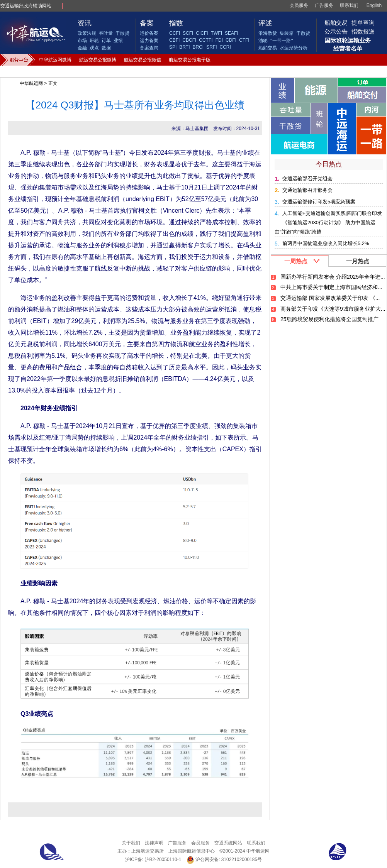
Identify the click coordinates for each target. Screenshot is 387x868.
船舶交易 (268, 48)
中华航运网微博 (55, 60)
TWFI (216, 33)
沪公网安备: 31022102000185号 (224, 860)
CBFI (174, 40)
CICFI (202, 33)
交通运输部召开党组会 (307, 179)
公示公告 (336, 31)
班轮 (94, 41)
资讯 (85, 23)
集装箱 (287, 33)
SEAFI (232, 33)
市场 (82, 41)
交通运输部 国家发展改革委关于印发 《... (330, 298)
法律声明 (154, 843)
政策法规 (87, 33)
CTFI (244, 40)
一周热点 (296, 261)
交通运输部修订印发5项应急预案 (319, 202)
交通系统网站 (228, 843)
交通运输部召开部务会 (307, 190)
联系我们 (349, 5)
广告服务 (324, 5)
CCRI (225, 47)
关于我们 (131, 843)
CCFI (175, 33)
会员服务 (299, 5)
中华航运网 (31, 83)
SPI (173, 47)
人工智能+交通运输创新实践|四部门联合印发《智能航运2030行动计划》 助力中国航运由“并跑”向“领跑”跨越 (328, 222)
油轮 (263, 41)
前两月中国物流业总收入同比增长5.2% (326, 243)
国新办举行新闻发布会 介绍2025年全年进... (333, 277)
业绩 (118, 41)
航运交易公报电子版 (190, 60)
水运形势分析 (294, 48)
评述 (265, 23)
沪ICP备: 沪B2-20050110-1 (153, 860)
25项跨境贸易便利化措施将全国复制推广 (329, 319)
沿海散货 (268, 33)
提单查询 (363, 23)
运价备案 (149, 33)
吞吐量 (106, 33)
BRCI (198, 47)
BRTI (184, 47)
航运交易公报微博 (98, 60)
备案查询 (149, 48)
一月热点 (358, 261)
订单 (106, 41)
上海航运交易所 (148, 851)
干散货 (122, 33)
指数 (176, 23)
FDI (219, 40)
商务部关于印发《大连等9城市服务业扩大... (333, 309)
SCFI (188, 33)
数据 (106, 48)
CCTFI (206, 40)
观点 (94, 48)
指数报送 (363, 31)
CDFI (231, 40)
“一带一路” (282, 41)
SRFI (211, 47)
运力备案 (149, 41)
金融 (82, 48)
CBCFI (189, 40)
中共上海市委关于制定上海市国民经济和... (331, 287)
